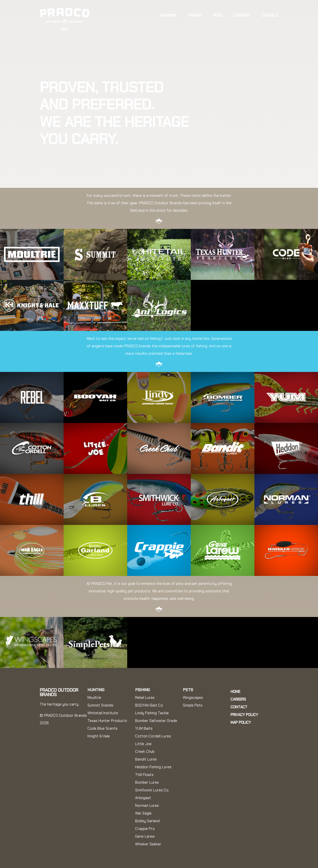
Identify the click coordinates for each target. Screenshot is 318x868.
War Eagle (143, 813)
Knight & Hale (99, 736)
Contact (270, 15)
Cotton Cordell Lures (153, 736)
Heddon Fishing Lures (153, 767)
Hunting (168, 15)
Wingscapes (193, 698)
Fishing (195, 15)
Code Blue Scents (102, 728)
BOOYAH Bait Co (149, 705)
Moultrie (94, 698)
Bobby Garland (147, 821)
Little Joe (143, 744)
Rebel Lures (145, 698)
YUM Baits (144, 728)
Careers (242, 15)
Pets (218, 15)
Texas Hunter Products (107, 721)
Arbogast (143, 798)
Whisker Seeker (148, 844)
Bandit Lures (146, 759)
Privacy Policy (244, 715)
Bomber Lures (147, 782)
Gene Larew (145, 836)
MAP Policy (241, 722)
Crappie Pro (145, 829)
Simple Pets (193, 705)
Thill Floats (144, 775)
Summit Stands (100, 705)
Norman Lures (147, 806)
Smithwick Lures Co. (152, 790)
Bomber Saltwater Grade (156, 721)
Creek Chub (145, 752)
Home (235, 692)
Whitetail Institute (103, 713)
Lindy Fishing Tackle (152, 713)
